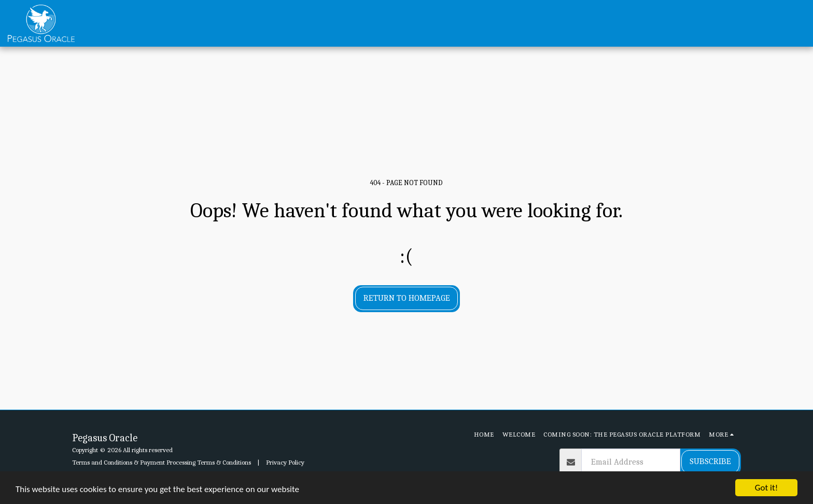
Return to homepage (407, 298)
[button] (742, 23)
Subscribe (710, 461)
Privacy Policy (285, 462)
